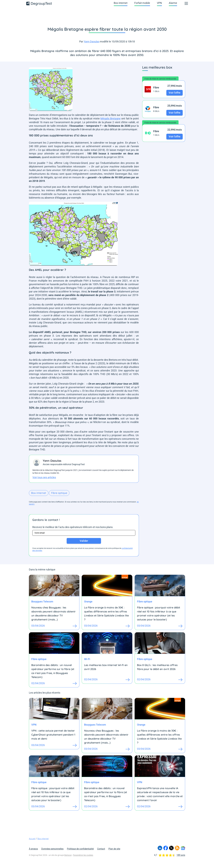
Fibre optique (59, 493)
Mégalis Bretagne (111, 118)
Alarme (173, 3)
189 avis (181, 855)
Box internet (121, 3)
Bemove (68, 855)
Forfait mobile (142, 3)
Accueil (32, 839)
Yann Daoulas (91, 41)
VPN (159, 3)
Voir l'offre (175, 93)
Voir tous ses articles (44, 477)
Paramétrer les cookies (83, 855)
